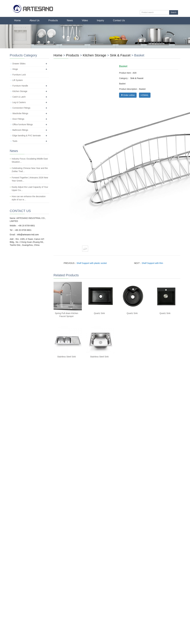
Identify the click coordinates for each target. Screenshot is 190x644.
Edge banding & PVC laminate (27, 136)
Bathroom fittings (20, 130)
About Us (35, 20)
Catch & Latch (19, 97)
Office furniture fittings (23, 124)
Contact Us (119, 20)
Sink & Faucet (120, 55)
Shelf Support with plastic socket (92, 263)
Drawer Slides (19, 64)
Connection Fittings (21, 108)
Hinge (15, 69)
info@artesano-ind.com (28, 235)
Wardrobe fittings (20, 113)
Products (53, 20)
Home (17, 20)
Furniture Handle (20, 86)
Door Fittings (18, 119)
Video (85, 20)
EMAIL (145, 95)
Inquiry (100, 20)
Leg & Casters (19, 102)
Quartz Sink (99, 313)
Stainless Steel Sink (67, 357)
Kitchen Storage (94, 55)
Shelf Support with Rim (152, 263)
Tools (15, 141)
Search (174, 12)
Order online (128, 95)
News (70, 20)
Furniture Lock (19, 75)
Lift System (18, 80)
